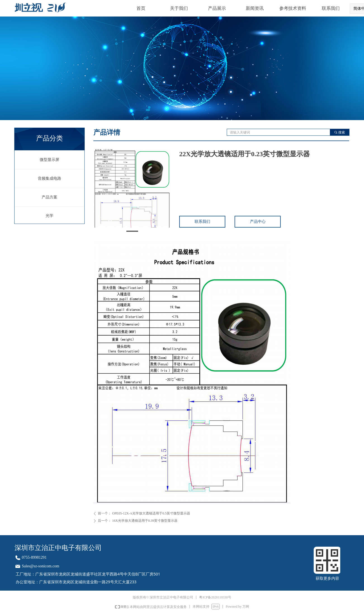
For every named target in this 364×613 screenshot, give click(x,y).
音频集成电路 (49, 178)
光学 (49, 216)
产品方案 (49, 197)
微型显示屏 (49, 160)
